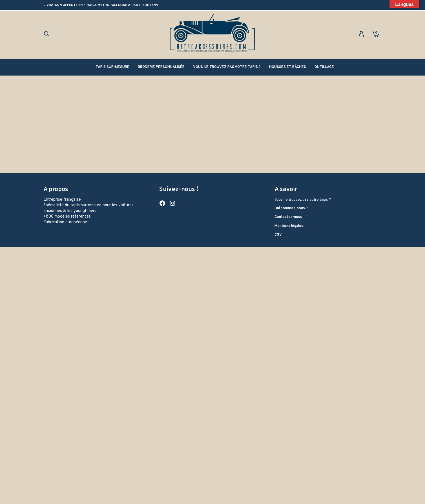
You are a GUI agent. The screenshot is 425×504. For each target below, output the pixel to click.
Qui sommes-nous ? (291, 208)
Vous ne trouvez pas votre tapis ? (303, 200)
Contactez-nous (288, 217)
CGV (278, 235)
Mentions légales (289, 226)
